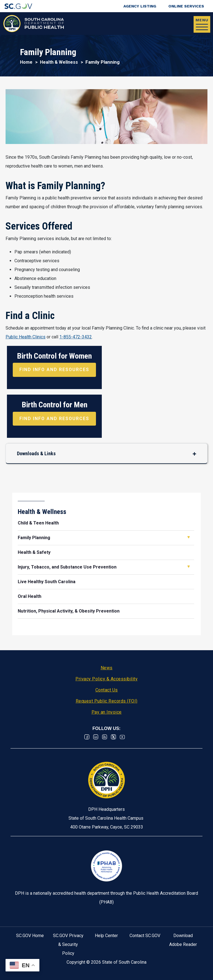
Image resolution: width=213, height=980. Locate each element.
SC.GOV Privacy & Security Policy (68, 944)
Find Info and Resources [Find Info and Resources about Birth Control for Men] (54, 419)
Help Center (106, 936)
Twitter (113, 737)
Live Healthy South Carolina (47, 582)
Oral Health (30, 596)
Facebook (87, 737)
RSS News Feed (105, 737)
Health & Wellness (59, 62)
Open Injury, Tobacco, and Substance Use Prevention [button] (189, 567)
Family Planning (34, 538)
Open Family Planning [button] (189, 537)
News (107, 668)
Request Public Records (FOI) (107, 701)
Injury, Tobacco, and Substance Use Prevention (67, 567)
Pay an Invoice (107, 712)
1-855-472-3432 (76, 337)
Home (26, 62)
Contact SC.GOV (145, 936)
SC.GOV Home (30, 936)
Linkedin (96, 737)
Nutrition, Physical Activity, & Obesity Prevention (69, 611)
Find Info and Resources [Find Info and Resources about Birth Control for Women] (54, 370)
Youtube (122, 737)
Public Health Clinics (26, 337)
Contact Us (107, 690)
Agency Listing (140, 6)
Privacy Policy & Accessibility (106, 679)
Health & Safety (34, 552)
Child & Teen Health (38, 523)
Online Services (186, 6)
